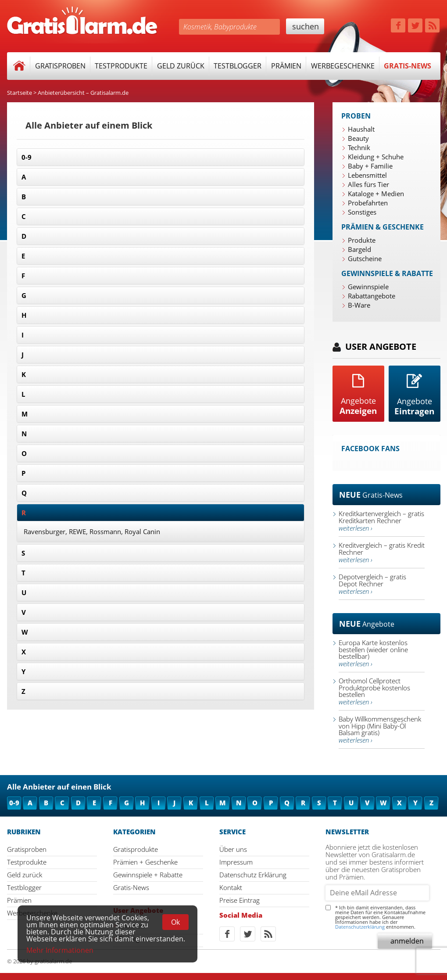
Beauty (358, 138)
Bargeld (359, 249)
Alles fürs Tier (368, 184)
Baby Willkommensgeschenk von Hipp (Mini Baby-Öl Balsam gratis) (380, 729)
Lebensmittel (367, 175)
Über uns (233, 849)
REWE (77, 531)
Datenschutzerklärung (360, 927)
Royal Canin (142, 531)
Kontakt (231, 887)
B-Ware (359, 305)
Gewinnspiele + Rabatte (148, 875)
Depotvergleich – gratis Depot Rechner (372, 584)
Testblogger (238, 66)
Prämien (286, 66)
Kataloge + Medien (376, 194)
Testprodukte (121, 66)
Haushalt (361, 129)
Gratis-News (408, 66)
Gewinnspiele (368, 287)
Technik (359, 147)
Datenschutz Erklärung (253, 875)
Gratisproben (60, 66)
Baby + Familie (370, 166)
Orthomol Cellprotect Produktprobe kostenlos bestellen (374, 691)
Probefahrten (368, 203)
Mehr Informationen (60, 950)
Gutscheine (365, 258)
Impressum (236, 862)
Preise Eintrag (240, 900)
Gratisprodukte (136, 849)
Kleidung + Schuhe (376, 157)
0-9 (27, 157)
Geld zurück (181, 66)
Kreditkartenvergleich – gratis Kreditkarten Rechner (381, 521)
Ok (175, 922)
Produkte (362, 240)
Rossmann (105, 531)
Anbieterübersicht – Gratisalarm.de (83, 93)
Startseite (20, 93)
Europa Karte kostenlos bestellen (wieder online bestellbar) (373, 653)
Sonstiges (362, 212)
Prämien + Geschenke (145, 862)
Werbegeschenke (343, 66)
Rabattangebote (372, 296)
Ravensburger (45, 531)
